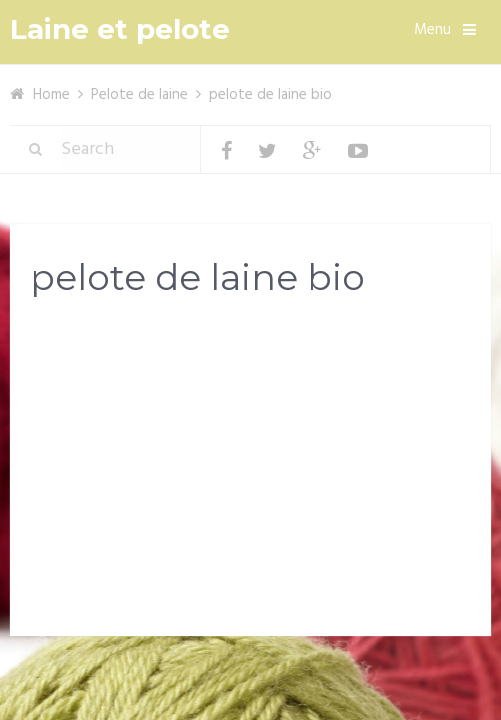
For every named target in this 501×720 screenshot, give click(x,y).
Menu (432, 30)
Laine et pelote (120, 29)
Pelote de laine (139, 95)
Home (51, 95)
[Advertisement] (250, 472)
